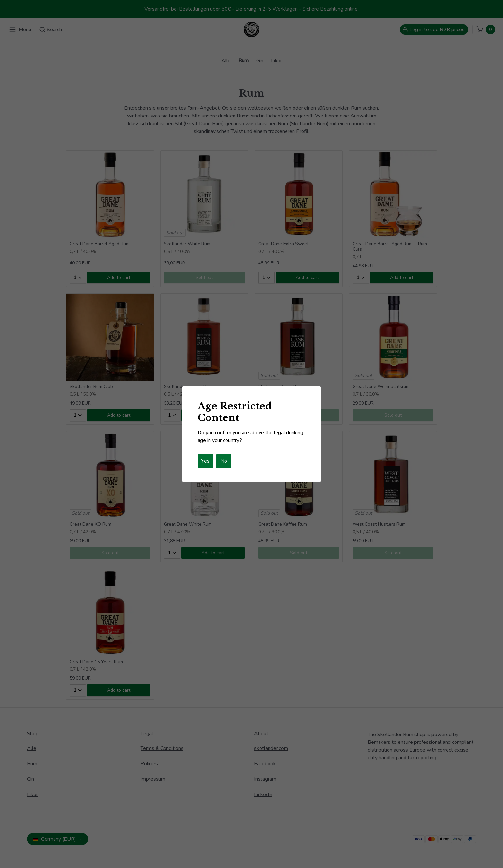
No (224, 461)
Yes (205, 461)
